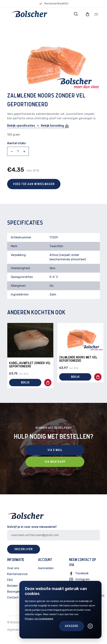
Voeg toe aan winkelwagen (34, 184)
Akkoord (71, 626)
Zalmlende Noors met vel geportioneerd (78, 359)
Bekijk (25, 383)
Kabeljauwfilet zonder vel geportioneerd (30, 365)
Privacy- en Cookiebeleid (39, 619)
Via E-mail (55, 450)
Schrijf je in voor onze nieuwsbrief (32, 527)
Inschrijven (24, 549)
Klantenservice (17, 574)
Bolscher (16, 622)
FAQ (10, 580)
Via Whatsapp (55, 462)
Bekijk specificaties (24, 126)
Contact (13, 597)
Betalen (13, 586)
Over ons (13, 568)
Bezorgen (14, 592)
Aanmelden (46, 568)
